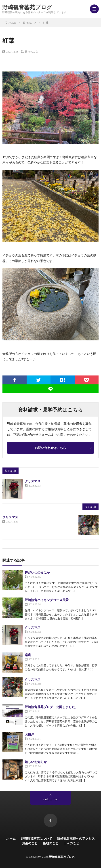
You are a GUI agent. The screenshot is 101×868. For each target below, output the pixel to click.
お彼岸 (29, 734)
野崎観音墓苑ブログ (27, 7)
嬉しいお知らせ (36, 762)
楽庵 (28, 655)
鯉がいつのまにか (37, 572)
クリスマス (33, 481)
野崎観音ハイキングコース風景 (47, 600)
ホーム (11, 838)
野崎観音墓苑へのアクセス (76, 838)
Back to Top (51, 799)
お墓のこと (30, 843)
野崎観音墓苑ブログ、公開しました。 (51, 707)
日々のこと (32, 51)
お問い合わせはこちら (50, 448)
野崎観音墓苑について (36, 838)
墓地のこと (50, 843)
